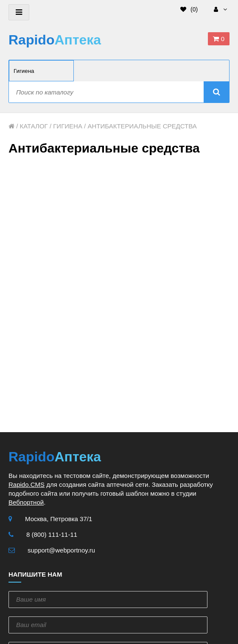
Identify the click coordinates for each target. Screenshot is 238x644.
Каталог (34, 126)
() (189, 9)
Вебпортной (26, 502)
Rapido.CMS (27, 484)
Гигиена (68, 126)
